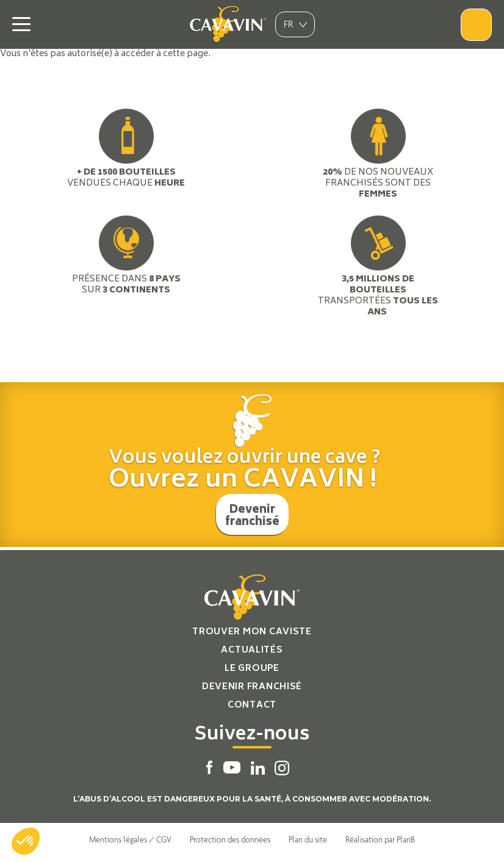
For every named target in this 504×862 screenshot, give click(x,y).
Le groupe (252, 669)
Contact (252, 705)
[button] (26, 841)
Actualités (252, 650)
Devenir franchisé (252, 516)
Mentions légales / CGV (130, 839)
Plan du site (308, 839)
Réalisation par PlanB (380, 839)
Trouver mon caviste (252, 632)
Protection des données (230, 839)
